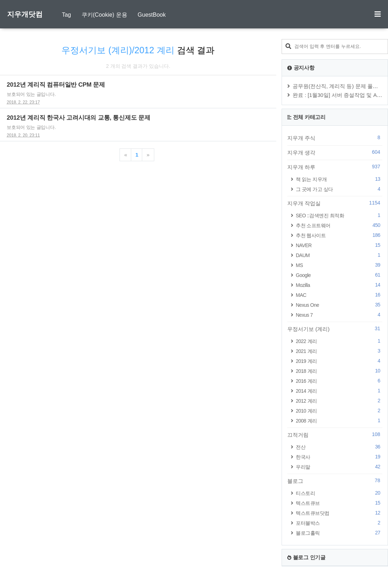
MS (339, 265)
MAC (339, 295)
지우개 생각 (335, 152)
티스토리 (339, 493)
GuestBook (152, 15)
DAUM (339, 255)
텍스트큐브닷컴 (339, 513)
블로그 (335, 481)
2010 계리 (339, 411)
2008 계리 (339, 421)
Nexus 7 (339, 315)
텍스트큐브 (339, 503)
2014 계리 (339, 391)
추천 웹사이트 (339, 235)
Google (339, 275)
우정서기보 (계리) (335, 329)
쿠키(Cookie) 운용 (104, 15)
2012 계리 (339, 401)
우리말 (339, 467)
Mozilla (339, 285)
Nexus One (339, 305)
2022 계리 (339, 341)
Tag (66, 15)
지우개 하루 (335, 167)
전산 (339, 447)
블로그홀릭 (339, 533)
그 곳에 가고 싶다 (339, 189)
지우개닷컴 (25, 14)
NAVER (339, 245)
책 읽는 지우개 (339, 179)
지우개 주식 (335, 138)
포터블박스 (339, 523)
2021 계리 (339, 351)
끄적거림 (335, 435)
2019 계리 (339, 361)
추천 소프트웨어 (339, 225)
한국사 (339, 457)
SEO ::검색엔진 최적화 (339, 215)
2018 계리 (339, 371)
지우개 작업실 (335, 203)
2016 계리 (339, 381)
